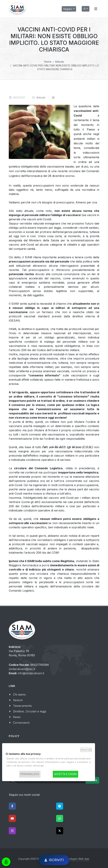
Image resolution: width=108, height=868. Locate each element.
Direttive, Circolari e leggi (29, 711)
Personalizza (30, 774)
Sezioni (18, 700)
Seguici (68, 9)
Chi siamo (19, 694)
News (17, 717)
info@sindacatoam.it (31, 673)
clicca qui (38, 765)
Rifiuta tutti (86, 750)
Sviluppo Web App (78, 859)
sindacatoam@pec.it (22, 669)
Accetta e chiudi (65, 774)
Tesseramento (22, 706)
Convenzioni (21, 723)
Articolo (41, 97)
